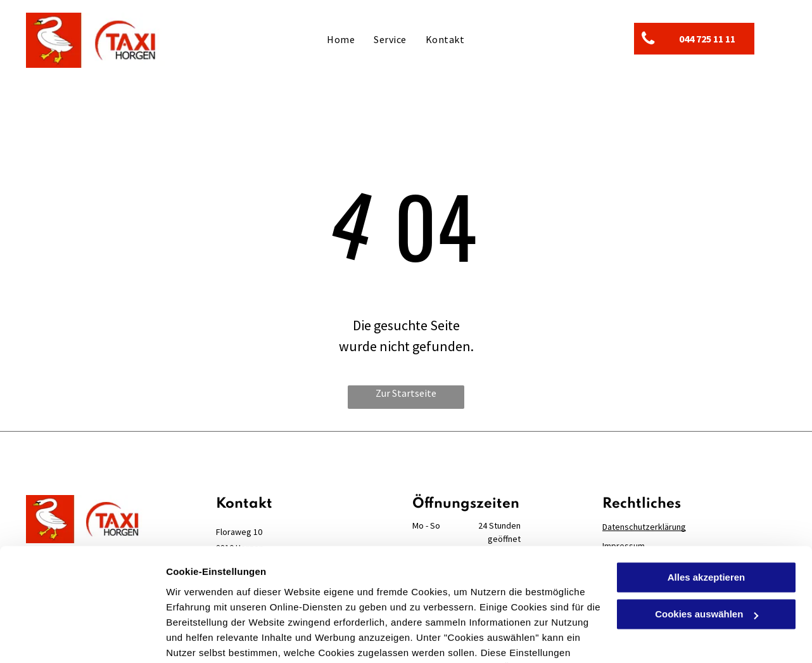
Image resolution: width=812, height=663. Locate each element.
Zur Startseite (406, 393)
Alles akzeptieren (707, 497)
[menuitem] (341, 38)
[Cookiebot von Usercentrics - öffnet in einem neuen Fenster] (82, 638)
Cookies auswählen (211, 638)
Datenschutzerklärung (257, 603)
